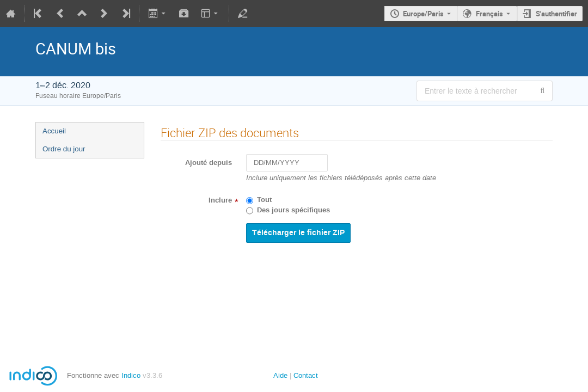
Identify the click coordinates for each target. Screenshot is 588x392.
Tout (264, 200)
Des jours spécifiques (293, 210)
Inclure (220, 200)
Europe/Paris (423, 14)
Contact (306, 375)
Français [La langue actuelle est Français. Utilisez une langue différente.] (489, 14)
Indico (131, 375)
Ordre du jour (64, 149)
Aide (280, 375)
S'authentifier (556, 14)
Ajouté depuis (209, 163)
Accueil (54, 131)
